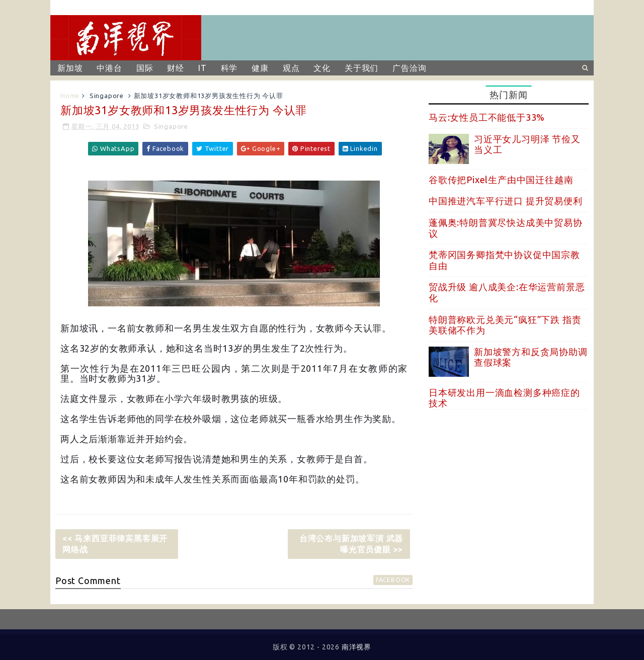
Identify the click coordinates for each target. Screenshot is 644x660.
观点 (291, 68)
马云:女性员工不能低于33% (487, 117)
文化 (322, 68)
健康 (260, 68)
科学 (229, 68)
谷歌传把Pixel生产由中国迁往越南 (501, 180)
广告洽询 (409, 68)
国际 (145, 68)
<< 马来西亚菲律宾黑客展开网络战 (115, 544)
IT (203, 68)
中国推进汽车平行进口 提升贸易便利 (506, 201)
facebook (393, 580)
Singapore (107, 96)
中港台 (109, 68)
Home (70, 96)
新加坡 (70, 68)
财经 (176, 68)
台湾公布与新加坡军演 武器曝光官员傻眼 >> (351, 544)
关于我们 (361, 68)
